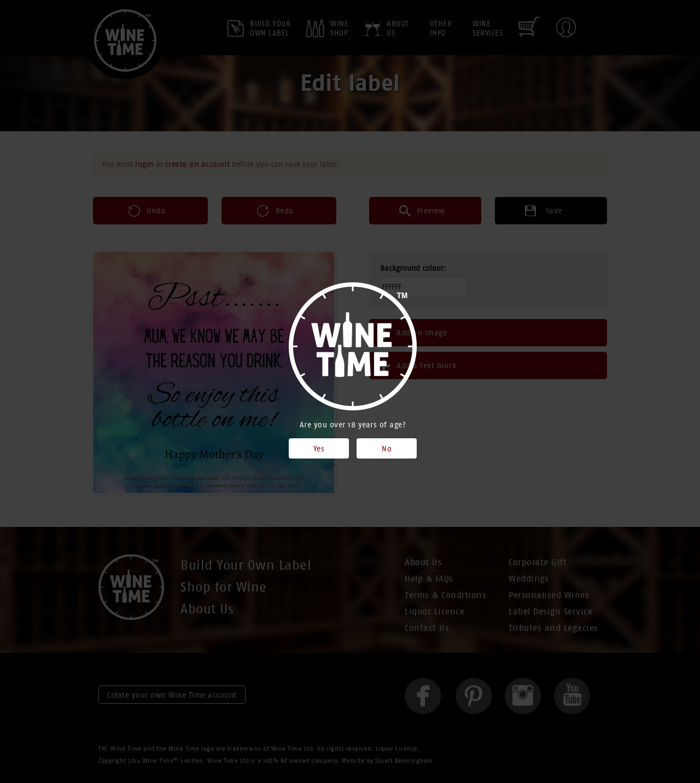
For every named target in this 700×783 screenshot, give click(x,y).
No (387, 449)
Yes (319, 449)
